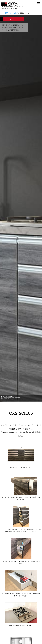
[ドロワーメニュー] (39, 4)
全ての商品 (14, 13)
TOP (7, 13)
